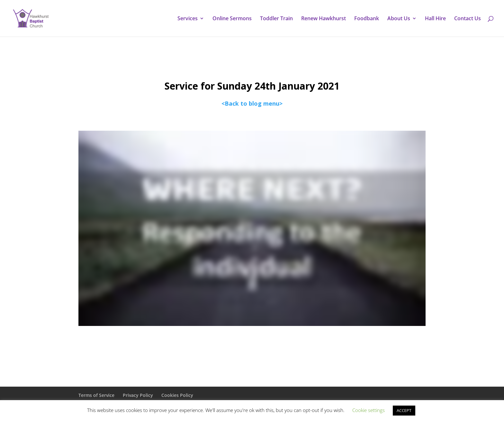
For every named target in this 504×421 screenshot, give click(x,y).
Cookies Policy (177, 395)
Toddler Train (276, 19)
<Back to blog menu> (252, 103)
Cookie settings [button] (369, 410)
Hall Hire (435, 19)
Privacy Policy (138, 395)
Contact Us (468, 19)
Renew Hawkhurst (324, 19)
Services (188, 19)
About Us (399, 19)
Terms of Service (96, 395)
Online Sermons (232, 19)
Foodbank (367, 19)
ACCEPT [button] (404, 410)
